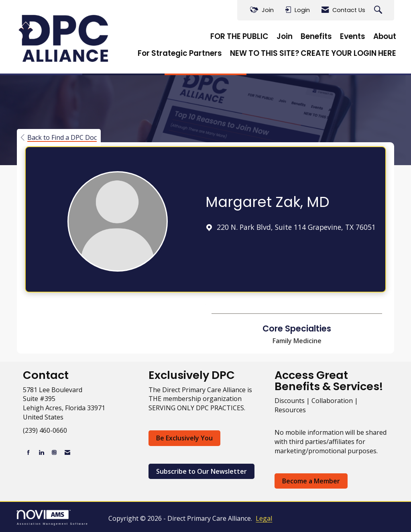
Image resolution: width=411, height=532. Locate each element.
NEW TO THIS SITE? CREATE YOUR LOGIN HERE (313, 53)
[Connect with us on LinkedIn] (41, 452)
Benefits (316, 37)
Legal (264, 518)
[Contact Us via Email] (67, 452)
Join (285, 37)
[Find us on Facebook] (28, 452)
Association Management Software (53, 517)
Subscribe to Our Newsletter (201, 471)
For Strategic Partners (180, 53)
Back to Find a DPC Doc (59, 137)
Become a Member (311, 481)
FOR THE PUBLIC (239, 37)
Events (353, 37)
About (385, 37)
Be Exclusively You (184, 438)
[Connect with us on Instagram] (54, 452)
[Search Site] (379, 10)
